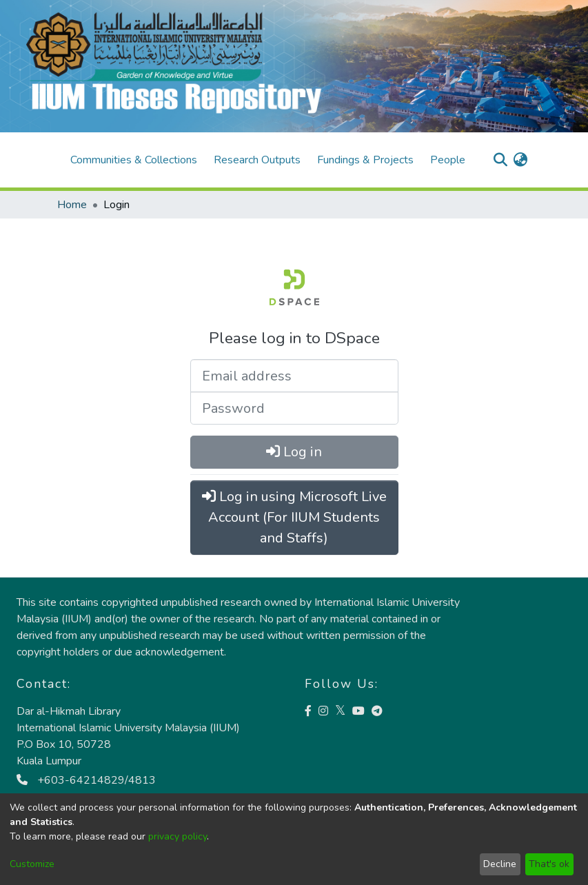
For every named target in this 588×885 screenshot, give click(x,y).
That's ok (549, 864)
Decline (500, 864)
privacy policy (178, 836)
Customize (32, 864)
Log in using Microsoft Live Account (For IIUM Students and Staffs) (294, 517)
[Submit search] (501, 160)
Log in (294, 452)
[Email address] (294, 376)
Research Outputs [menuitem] (257, 160)
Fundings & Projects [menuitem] (365, 160)
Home (72, 205)
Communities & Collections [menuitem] (134, 160)
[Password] (294, 408)
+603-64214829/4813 (86, 780)
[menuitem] (521, 160)
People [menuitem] (448, 160)
